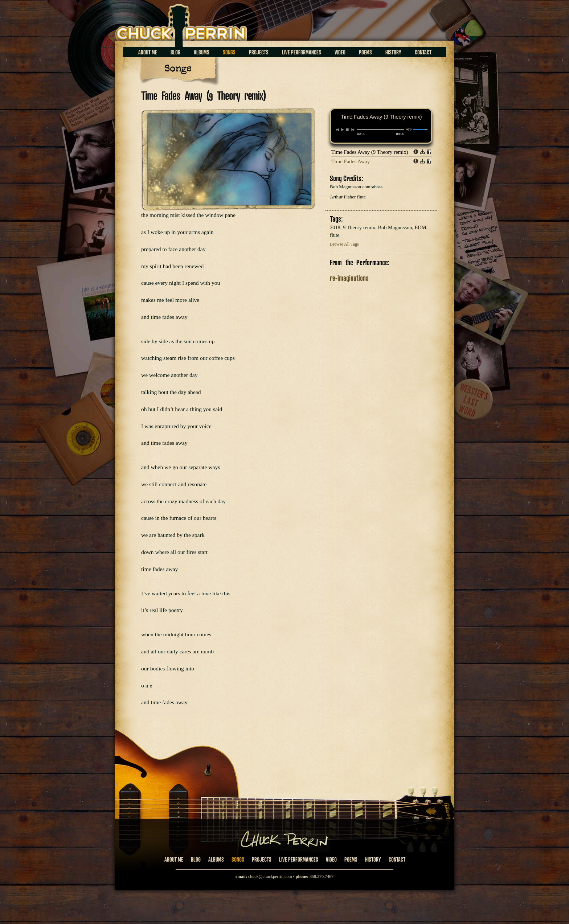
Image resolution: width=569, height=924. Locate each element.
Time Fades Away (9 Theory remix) (370, 152)
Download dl (422, 152)
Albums (202, 52)
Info (416, 152)
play (342, 130)
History (393, 52)
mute (409, 129)
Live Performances (302, 52)
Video (340, 52)
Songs (229, 52)
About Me (148, 52)
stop (347, 130)
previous (337, 130)
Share (429, 152)
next (353, 130)
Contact (423, 52)
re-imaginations (349, 278)
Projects (259, 52)
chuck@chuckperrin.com (270, 876)
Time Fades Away (351, 161)
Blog (175, 52)
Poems (365, 52)
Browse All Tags (344, 244)
